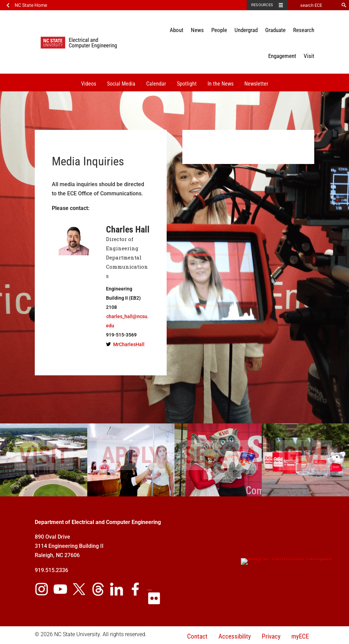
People (219, 30)
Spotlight (187, 84)
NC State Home (31, 5)
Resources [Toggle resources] (262, 5)
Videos (89, 84)
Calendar (156, 84)
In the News (221, 84)
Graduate (275, 30)
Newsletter (256, 84)
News (197, 30)
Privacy (271, 636)
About (177, 30)
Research (304, 30)
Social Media (121, 84)
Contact (197, 636)
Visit (309, 56)
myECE (300, 636)
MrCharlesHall (129, 344)
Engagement (282, 56)
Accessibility (235, 636)
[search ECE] (313, 5)
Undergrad (246, 30)
